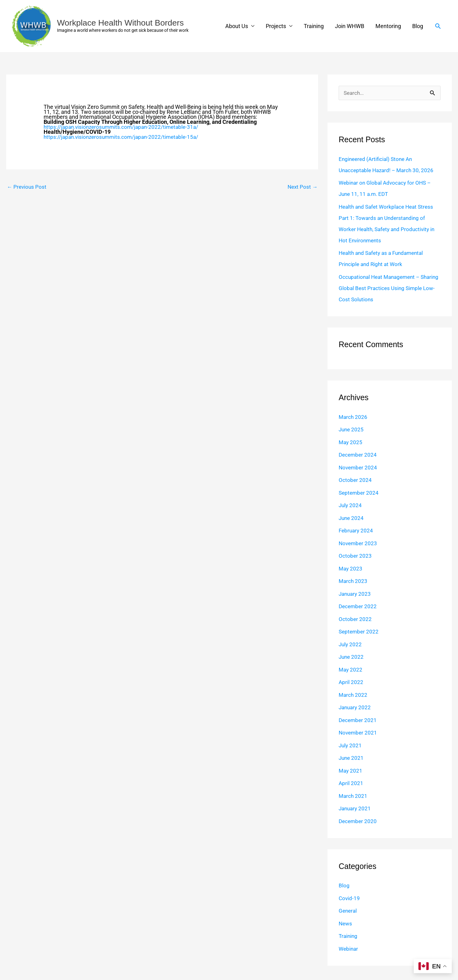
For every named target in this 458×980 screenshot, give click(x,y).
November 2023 (359, 543)
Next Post (302, 187)
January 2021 (356, 809)
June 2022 (352, 657)
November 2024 (359, 468)
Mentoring (388, 26)
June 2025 (352, 430)
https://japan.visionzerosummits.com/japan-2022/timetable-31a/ (124, 127)
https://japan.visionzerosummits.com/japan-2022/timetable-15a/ (124, 137)
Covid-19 (350, 898)
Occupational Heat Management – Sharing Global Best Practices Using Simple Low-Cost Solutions (383, 288)
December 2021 (358, 720)
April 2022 (351, 682)
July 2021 (351, 746)
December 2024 (358, 455)
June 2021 (352, 758)
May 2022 (351, 670)
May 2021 (351, 771)
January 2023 (356, 594)
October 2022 (355, 619)
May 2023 (351, 569)
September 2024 (359, 493)
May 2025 (351, 442)
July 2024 (351, 505)
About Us (237, 26)
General (348, 911)
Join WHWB (350, 26)
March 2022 (353, 695)
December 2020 (358, 821)
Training (314, 26)
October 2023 (355, 556)
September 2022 (359, 632)
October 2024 (355, 480)
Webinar (349, 949)
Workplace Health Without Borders (124, 23)
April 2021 (351, 783)
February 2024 (357, 531)
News (346, 924)
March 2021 (353, 796)
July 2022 (351, 645)
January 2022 (356, 708)
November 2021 (359, 733)
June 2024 (352, 518)
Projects (276, 26)
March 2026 (353, 417)
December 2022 (358, 606)
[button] (438, 26)
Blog (418, 26)
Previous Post (27, 187)
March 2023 (353, 581)
